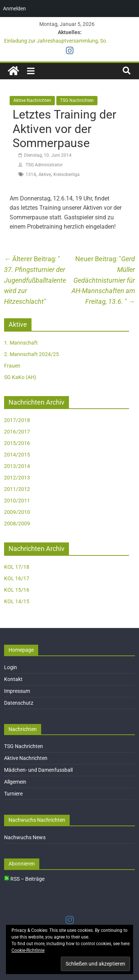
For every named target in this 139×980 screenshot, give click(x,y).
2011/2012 (17, 489)
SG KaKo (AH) (20, 377)
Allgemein (15, 782)
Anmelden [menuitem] (14, 9)
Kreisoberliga (67, 175)
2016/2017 (17, 432)
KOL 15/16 (17, 590)
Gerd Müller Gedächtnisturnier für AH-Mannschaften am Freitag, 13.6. (103, 280)
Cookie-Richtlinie (28, 950)
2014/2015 (17, 455)
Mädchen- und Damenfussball (38, 770)
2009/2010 (17, 512)
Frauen (12, 366)
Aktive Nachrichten (32, 100)
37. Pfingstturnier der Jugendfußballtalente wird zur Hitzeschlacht (35, 280)
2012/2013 (17, 478)
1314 (31, 175)
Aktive (45, 175)
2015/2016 (17, 443)
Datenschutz (19, 703)
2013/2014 (17, 466)
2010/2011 (17, 501)
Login (11, 667)
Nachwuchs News (25, 837)
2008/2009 (17, 524)
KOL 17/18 (17, 567)
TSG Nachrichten (77, 100)
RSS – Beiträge (24, 879)
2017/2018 (17, 420)
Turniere (13, 794)
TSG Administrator (44, 165)
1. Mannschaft (21, 343)
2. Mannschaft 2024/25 (32, 354)
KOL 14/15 (17, 601)
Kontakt (13, 679)
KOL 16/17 (17, 578)
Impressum (17, 691)
